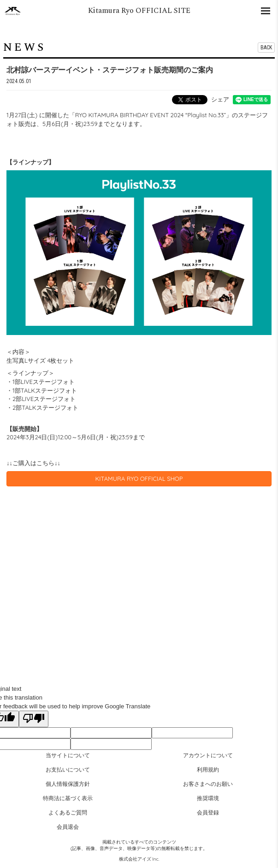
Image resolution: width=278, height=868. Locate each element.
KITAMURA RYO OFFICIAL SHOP (139, 479)
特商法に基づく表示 (68, 798)
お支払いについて (68, 769)
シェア (220, 99)
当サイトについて (68, 755)
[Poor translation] (34, 719)
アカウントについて (208, 755)
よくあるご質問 (68, 812)
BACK (266, 48)
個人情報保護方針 (68, 784)
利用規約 (208, 769)
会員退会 (68, 827)
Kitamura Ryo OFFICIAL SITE (139, 11)
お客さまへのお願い (208, 784)
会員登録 (208, 812)
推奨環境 (208, 798)
